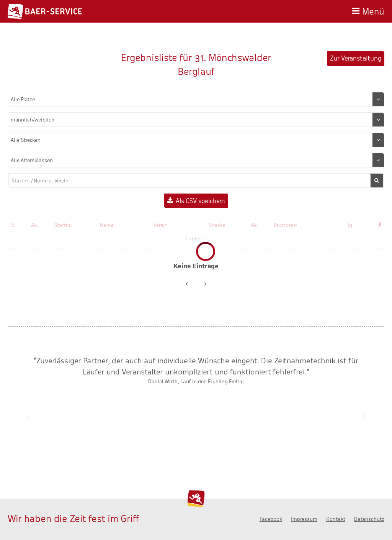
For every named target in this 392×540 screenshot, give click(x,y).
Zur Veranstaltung (356, 58)
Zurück (28, 416)
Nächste (364, 416)
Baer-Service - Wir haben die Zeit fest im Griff (45, 11)
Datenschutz (369, 519)
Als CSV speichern (200, 201)
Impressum (304, 519)
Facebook (271, 519)
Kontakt (336, 519)
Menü (373, 11)
